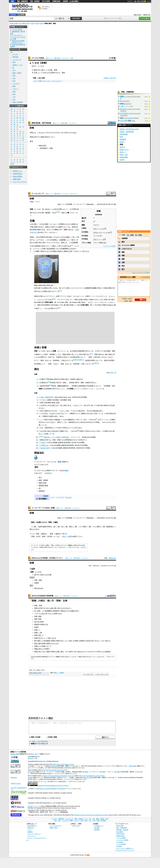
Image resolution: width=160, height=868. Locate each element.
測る (62, 652)
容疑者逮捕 (124, 134)
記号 (12, 164)
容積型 (122, 160)
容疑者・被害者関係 (127, 132)
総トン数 (57, 527)
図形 (68, 237)
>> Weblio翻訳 (145, 277)
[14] (51, 385)
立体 (35, 73)
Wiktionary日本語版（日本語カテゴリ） (48, 558)
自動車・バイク (18, 65)
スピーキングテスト (20, 182)
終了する (95, 641)
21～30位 (138, 235)
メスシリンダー (43, 300)
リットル (96, 236)
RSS (88, 855)
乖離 (123, 255)
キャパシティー (57, 81)
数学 (61, 227)
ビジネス (15, 54)
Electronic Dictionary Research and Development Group (91, 815)
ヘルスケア (16, 84)
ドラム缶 (40, 614)
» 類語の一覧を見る (110, 78)
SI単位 (84, 228)
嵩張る (122, 104)
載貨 (108, 527)
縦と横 (54, 608)
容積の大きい (124, 150)
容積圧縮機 (124, 157)
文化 (14, 78)
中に (40, 70)
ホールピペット (79, 296)
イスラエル (60, 497)
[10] (60, 291)
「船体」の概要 (66, 536)
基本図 (43, 148)
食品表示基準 (45, 448)
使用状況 (48, 473)
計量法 (74, 357)
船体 (33, 522)
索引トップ (49, 58)
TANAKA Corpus (16, 784)
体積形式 (42, 491)
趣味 (14, 86)
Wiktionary (112, 558)
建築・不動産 (17, 73)
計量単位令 (44, 445)
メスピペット (103, 296)
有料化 (63, 611)
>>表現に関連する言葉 (101, 674)
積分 (54, 246)
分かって (64, 641)
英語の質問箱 (17, 176)
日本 (50, 357)
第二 (72, 641)
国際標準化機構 (91, 288)
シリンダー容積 (126, 121)
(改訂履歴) (53, 766)
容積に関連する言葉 (35, 673)
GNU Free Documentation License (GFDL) (54, 770)
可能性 (72, 611)
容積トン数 (124, 155)
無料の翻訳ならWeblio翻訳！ (46, 8)
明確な (37, 649)
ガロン (50, 614)
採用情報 (97, 830)
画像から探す (54, 828)
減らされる (52, 638)
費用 (50, 611)
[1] (57, 212)
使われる (81, 652)
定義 (123, 262)
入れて (44, 652)
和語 (63, 213)
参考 (31, 141)
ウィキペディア (38, 194)
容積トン (113, 527)
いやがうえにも (127, 249)
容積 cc (122, 147)
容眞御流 (123, 139)
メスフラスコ (75, 288)
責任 (71, 527)
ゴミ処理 (45, 611)
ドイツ (53, 497)
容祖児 (122, 142)
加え (107, 641)
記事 (39, 522)
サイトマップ (31, 836)
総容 (122, 118)
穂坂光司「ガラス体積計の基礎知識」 (57, 437)
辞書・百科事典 (18, 102)
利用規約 (30, 832)
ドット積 (65, 411)
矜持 (123, 266)
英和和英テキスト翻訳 (41, 718)
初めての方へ (138, 15)
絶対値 (96, 411)
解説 (56, 522)
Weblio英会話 (18, 174)
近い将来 (37, 611)
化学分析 (37, 288)
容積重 (62, 673)
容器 (35, 70)
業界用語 (15, 57)
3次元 (56, 209)
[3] (72, 245)
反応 (89, 641)
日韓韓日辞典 (56, 1)
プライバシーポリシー (34, 834)
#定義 (51, 413)
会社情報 (97, 828)
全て (12, 52)
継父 (123, 269)
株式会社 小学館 (33, 758)
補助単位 (71, 420)
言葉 (32, 23)
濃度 (48, 641)
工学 (14, 70)
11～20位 (130, 235)
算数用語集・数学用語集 (41, 123)
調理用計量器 (43, 486)
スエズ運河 (96, 527)
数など (32, 529)
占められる (47, 73)
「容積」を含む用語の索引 (39, 741)
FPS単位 (85, 239)
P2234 (66, 470)
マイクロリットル (126, 113)
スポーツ (15, 89)
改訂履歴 (89, 778)
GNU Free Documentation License (63, 764)
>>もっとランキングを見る (141, 273)
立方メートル (98, 229)
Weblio (30, 778)
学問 (14, 76)
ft (104, 240)
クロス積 (77, 411)
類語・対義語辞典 (22, 1)
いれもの (41, 133)
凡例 (72, 58)
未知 (45, 641)
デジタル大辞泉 (38, 58)
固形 (36, 624)
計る (47, 624)
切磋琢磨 (125, 238)
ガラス (65, 288)
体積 (63, 73)
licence (139, 815)
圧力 (40, 638)
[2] (59, 212)
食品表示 (88, 360)
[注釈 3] (96, 363)
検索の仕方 (31, 828)
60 (46, 614)
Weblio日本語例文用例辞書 (42, 596)
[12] (46, 379)
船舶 (44, 527)
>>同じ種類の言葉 (88, 674)
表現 (37, 23)
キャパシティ (47, 81)
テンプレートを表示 (109, 246)
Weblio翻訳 (120, 832)
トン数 (34, 527)
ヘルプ (149, 1)
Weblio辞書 (132, 766)
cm (110, 233)
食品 (14, 94)
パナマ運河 (82, 527)
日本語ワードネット (34, 806)
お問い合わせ (76, 826)
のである (73, 133)
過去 (36, 644)
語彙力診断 (17, 179)
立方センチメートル (100, 233)
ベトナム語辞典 (121, 844)
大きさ (58, 73)
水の (39, 622)
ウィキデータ (39, 470)
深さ (59, 608)
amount (40, 588)
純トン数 (64, 527)
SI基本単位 (49, 428)
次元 (83, 221)
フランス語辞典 (121, 838)
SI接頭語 (57, 420)
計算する (42, 608)
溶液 (53, 641)
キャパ (36, 81)
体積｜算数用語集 (47, 397)
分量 (51, 70)
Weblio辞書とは (32, 826)
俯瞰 (123, 259)
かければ (65, 608)
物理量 (48, 213)
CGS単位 (85, 232)
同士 (84, 641)
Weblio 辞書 (140, 1)
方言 (14, 99)
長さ (40, 477)
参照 (41, 527)
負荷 (48, 644)
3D (40, 488)
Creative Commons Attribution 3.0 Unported (52, 789)
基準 (58, 611)
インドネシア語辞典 (122, 840)
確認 (123, 252)
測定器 (108, 652)
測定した (40, 641)
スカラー (96, 225)
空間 (52, 73)
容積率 (37, 583)
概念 (123, 242)
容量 (55, 70)
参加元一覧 (147, 15)
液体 (36, 652)
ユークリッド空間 (39, 249)
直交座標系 (51, 249)
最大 (40, 644)
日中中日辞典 (46, 1)
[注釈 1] (76, 360)
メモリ (86, 652)
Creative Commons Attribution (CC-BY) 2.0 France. (53, 786)
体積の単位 (45, 137)
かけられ (54, 644)
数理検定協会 (42, 761)
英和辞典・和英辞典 (122, 830)
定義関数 (62, 240)
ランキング (65, 58)
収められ (44, 575)
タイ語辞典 (120, 842)
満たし (44, 70)
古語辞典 (65, 1)
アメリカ (68, 497)
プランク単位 (86, 243)
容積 (41, 23)
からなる (103, 652)
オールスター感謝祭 (128, 245)
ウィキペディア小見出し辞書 (43, 508)
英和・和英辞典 (35, 1)
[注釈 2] (81, 360)
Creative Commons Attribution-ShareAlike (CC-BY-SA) (58, 776)
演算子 (47, 411)
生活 (14, 81)
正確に (58, 652)
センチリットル (126, 109)
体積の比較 (43, 483)
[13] (49, 382)
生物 (14, 92)
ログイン (130, 1)
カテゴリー (74, 194)
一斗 (122, 106)
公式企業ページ (99, 826)
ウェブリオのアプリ (56, 826)
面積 (40, 480)
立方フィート (98, 240)
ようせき (38, 572)
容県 (121, 137)
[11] (92, 354)
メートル (71, 428)
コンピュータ (17, 60)
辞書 (12, 1)
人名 (14, 97)
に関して (40, 635)
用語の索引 (57, 58)
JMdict (42, 815)
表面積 (46, 480)
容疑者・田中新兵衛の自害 (129, 129)
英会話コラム (17, 171)
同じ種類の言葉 (24, 23)
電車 (14, 62)
